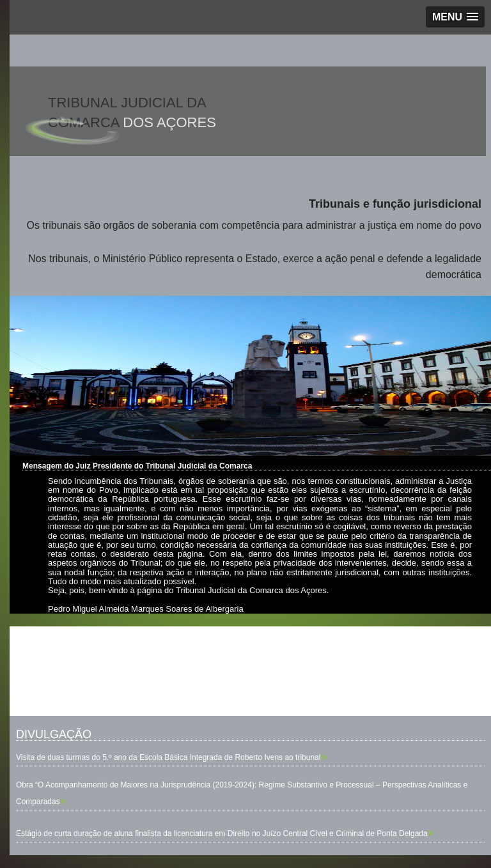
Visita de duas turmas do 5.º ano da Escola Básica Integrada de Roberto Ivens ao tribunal (168, 757)
